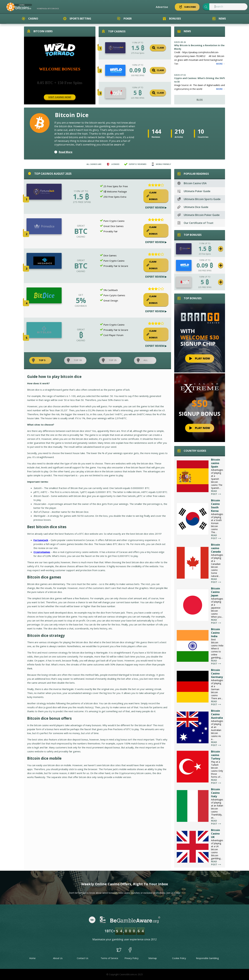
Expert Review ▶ (156, 208)
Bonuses (172, 19)
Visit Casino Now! (60, 97)
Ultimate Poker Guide (194, 191)
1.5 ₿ (138, 48)
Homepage (42, 9)
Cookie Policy (179, 958)
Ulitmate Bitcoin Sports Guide (199, 199)
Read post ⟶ (216, 492)
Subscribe (187, 7)
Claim (158, 48)
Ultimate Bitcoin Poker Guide (199, 215)
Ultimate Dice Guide (193, 207)
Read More (66, 152)
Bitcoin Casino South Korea (215, 506)
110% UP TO (138, 43)
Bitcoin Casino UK (215, 834)
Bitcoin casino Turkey (216, 755)
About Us (58, 958)
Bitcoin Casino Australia (217, 714)
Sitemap (153, 958)
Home (32, 958)
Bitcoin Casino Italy (215, 793)
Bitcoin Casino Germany (217, 673)
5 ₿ (138, 93)
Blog (200, 100)
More (221, 64)
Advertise (162, 7)
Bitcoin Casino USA (192, 183)
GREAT (81, 226)
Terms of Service (109, 958)
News (219, 19)
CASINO (81, 237)
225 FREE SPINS (138, 98)
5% (81, 300)
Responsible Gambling (207, 958)
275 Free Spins (138, 53)
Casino (30, 19)
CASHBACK (81, 306)
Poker (124, 19)
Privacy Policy (131, 958)
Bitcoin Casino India (215, 633)
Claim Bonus (152, 196)
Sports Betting (77, 19)
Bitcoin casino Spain (215, 463)
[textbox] (228, 7)
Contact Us (83, 958)
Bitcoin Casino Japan (215, 592)
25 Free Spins (205, 254)
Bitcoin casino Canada (216, 548)
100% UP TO (138, 65)
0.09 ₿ (138, 70)
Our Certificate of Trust (195, 223)
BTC (81, 231)
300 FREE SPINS (138, 75)
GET (81, 295)
